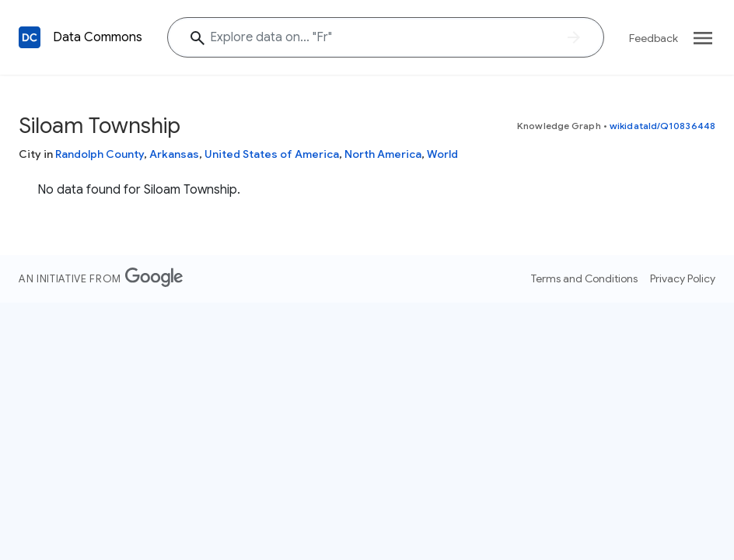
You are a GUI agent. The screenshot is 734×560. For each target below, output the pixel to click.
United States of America (272, 154)
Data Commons (98, 37)
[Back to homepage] (30, 37)
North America (383, 154)
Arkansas (174, 154)
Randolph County (100, 154)
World (442, 154)
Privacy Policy (683, 278)
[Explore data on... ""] (386, 37)
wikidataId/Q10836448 (662, 126)
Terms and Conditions (584, 278)
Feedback (654, 38)
